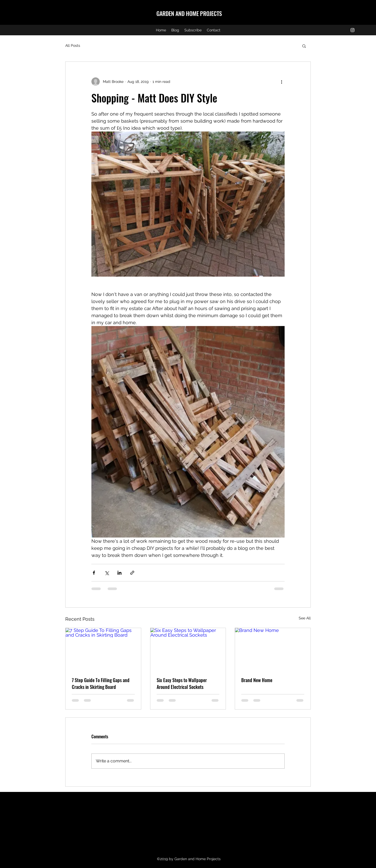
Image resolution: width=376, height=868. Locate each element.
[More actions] (281, 82)
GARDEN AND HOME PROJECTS (189, 13)
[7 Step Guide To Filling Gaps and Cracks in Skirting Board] (103, 649)
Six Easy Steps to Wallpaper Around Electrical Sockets (182, 683)
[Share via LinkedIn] (119, 573)
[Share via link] (132, 573)
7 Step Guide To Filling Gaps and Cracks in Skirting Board (101, 683)
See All (305, 618)
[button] (304, 46)
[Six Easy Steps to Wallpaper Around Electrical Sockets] (188, 649)
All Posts (73, 45)
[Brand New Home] (273, 649)
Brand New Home (257, 680)
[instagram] (352, 30)
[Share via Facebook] (94, 573)
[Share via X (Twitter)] (107, 573)
